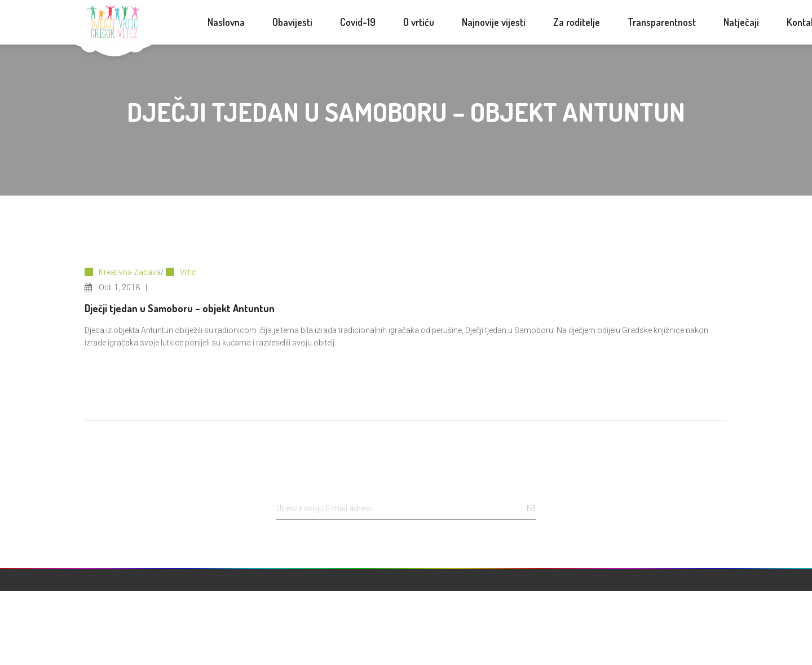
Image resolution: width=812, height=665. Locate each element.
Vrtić (188, 272)
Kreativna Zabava (130, 272)
